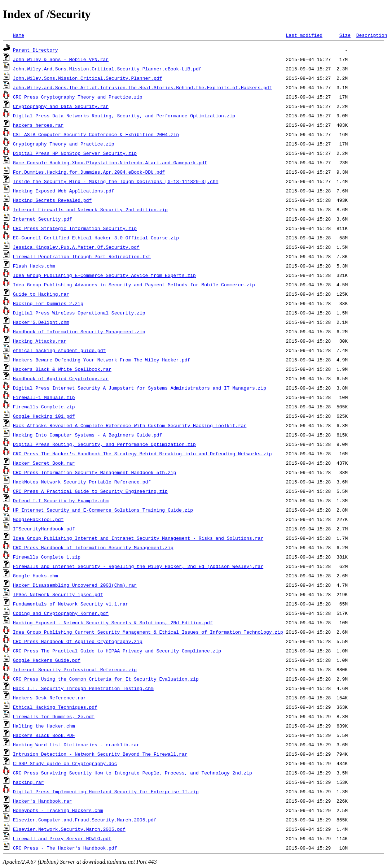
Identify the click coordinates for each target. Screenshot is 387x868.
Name (19, 35)
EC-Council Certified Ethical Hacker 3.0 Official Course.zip (96, 238)
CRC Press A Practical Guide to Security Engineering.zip (90, 491)
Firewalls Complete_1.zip (47, 557)
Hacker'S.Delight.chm (41, 322)
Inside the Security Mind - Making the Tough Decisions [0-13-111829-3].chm (116, 181)
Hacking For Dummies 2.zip (48, 303)
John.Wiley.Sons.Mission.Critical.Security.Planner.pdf (87, 78)
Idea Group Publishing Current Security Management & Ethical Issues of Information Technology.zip (148, 632)
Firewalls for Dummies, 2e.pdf (54, 716)
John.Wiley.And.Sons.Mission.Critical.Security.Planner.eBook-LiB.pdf (107, 69)
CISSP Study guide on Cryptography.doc (65, 763)
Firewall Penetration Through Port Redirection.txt (82, 256)
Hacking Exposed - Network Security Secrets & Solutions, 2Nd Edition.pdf (113, 622)
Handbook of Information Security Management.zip (79, 331)
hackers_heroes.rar (38, 125)
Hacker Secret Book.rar (44, 463)
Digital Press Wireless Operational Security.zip (79, 313)
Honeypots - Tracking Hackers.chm (58, 810)
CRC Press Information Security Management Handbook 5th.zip (94, 472)
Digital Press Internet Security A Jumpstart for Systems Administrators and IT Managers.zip (140, 388)
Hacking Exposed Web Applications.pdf (64, 191)
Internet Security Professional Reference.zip (75, 669)
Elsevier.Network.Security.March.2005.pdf (69, 829)
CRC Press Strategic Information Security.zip (75, 228)
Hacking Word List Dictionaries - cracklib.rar (76, 745)
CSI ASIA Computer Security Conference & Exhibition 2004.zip (96, 134)
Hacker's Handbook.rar (43, 801)
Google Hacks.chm (36, 576)
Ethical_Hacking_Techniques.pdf (55, 707)
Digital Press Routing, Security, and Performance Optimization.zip (104, 444)
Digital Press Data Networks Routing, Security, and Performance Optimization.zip (124, 116)
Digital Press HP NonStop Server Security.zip (75, 153)
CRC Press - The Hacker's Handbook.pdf (65, 848)
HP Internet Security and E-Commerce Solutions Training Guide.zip (103, 510)
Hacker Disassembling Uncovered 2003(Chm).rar (75, 585)
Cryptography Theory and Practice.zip (64, 144)
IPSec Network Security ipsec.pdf (58, 594)
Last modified (304, 35)
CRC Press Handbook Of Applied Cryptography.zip (78, 641)
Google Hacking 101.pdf (44, 416)
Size (345, 35)
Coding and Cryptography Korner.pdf (61, 613)
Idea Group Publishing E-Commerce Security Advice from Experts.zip (104, 275)
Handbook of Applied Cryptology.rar (61, 378)
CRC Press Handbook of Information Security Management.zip (93, 547)
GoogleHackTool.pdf (38, 519)
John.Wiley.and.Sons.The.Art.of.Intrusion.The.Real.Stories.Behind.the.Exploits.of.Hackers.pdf (142, 87)
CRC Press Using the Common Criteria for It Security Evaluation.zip (106, 679)
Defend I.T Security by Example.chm (61, 500)
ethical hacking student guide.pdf (59, 350)
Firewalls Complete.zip (44, 407)
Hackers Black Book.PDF (44, 735)
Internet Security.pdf (43, 219)
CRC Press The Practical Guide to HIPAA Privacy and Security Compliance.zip (117, 651)
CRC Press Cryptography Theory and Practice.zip (78, 97)
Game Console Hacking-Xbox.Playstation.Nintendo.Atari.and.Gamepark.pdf (110, 162)
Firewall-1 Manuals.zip (44, 397)
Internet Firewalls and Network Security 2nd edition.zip (90, 209)
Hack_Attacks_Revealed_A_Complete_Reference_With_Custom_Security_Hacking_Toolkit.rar (130, 425)
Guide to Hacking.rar (41, 294)
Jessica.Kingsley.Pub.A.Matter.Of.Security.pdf (76, 247)
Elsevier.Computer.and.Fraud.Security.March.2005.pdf (85, 820)
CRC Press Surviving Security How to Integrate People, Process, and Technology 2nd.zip (133, 773)
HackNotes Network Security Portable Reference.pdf (82, 482)
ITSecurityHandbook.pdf (44, 529)
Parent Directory (36, 50)
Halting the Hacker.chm (44, 726)
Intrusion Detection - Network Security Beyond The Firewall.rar (100, 754)
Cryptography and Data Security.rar (61, 106)
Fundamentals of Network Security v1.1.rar (71, 604)
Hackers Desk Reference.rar (50, 698)
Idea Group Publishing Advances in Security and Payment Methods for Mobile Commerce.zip (134, 285)
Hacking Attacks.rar (40, 341)
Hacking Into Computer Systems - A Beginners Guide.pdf (87, 435)
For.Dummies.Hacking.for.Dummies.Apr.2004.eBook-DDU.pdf (89, 172)
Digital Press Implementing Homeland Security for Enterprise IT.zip (106, 791)
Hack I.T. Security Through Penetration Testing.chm (83, 688)
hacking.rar (28, 782)
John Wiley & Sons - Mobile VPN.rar (61, 59)
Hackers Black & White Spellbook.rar (62, 369)
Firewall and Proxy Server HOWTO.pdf (62, 838)
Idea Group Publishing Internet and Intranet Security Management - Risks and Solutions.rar (138, 538)
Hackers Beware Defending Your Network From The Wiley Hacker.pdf (102, 360)
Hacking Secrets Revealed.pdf (52, 200)
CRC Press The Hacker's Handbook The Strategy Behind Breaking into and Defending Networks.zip (142, 453)
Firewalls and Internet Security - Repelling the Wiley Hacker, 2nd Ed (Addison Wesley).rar (138, 566)
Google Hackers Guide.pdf (47, 660)
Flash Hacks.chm (34, 266)
